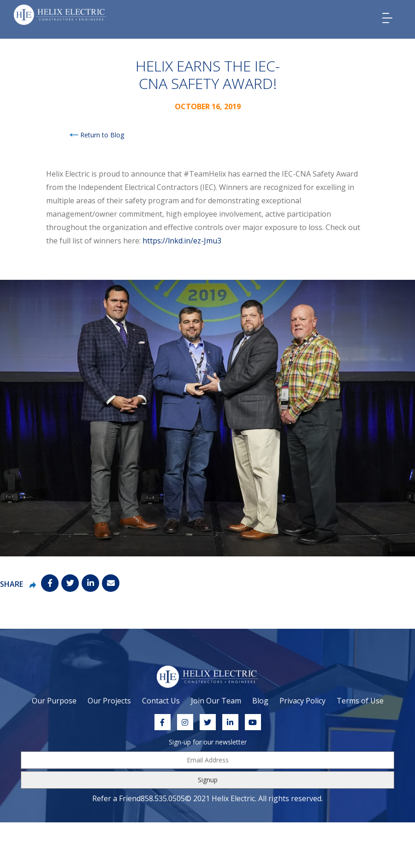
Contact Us (161, 701)
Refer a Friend (116, 798)
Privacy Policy (302, 701)
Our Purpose (54, 701)
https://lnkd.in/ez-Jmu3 (182, 241)
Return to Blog (97, 135)
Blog (260, 701)
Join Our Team (216, 701)
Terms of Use (360, 701)
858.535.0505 (163, 798)
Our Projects (109, 701)
